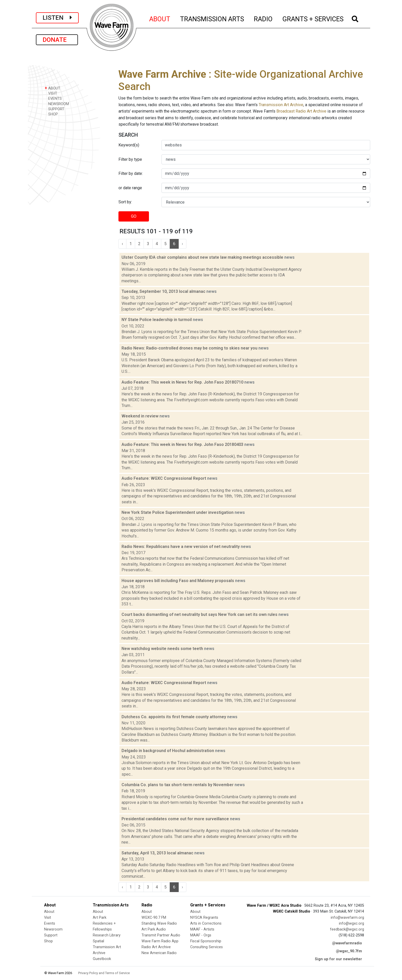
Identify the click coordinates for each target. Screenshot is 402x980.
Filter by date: (131, 173)
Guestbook (102, 959)
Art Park (100, 918)
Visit (48, 918)
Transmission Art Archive (281, 105)
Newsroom (53, 929)
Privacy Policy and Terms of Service (104, 973)
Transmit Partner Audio (161, 935)
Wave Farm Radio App (160, 941)
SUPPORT (54, 109)
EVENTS (53, 98)
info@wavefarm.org (347, 918)
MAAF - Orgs (201, 935)
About (49, 912)
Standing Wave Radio (159, 923)
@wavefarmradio (347, 943)
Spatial (98, 941)
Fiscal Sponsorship (206, 941)
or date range (130, 188)
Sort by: (125, 202)
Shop (48, 941)
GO (134, 216)
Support (51, 935)
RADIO (263, 18)
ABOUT (160, 18)
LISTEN (57, 18)
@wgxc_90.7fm (349, 951)
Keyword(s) (129, 145)
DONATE (57, 40)
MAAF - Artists (202, 929)
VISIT (51, 93)
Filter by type (130, 159)
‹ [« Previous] (122, 244)
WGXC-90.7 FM (154, 918)
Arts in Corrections (206, 923)
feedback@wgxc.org (347, 929)
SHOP (51, 114)
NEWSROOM (57, 104)
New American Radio (159, 953)
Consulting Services (207, 947)
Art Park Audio (154, 929)
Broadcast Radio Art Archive (301, 111)
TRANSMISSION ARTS (212, 18)
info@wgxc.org (351, 923)
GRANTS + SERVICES (313, 18)
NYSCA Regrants (204, 918)
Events (50, 923)
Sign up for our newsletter (338, 959)
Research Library (107, 935)
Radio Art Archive (156, 947)
